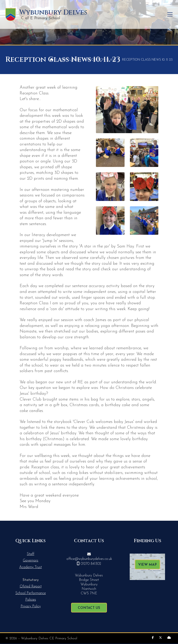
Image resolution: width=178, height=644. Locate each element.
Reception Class (102, 60)
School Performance (31, 593)
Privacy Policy (31, 606)
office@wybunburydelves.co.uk (89, 559)
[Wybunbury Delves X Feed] (160, 638)
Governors (31, 561)
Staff (31, 554)
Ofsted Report (31, 586)
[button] (170, 14)
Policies (31, 600)
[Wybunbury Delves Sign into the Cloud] (169, 638)
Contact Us (89, 608)
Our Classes (70, 60)
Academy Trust (31, 567)
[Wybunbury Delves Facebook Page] (153, 638)
